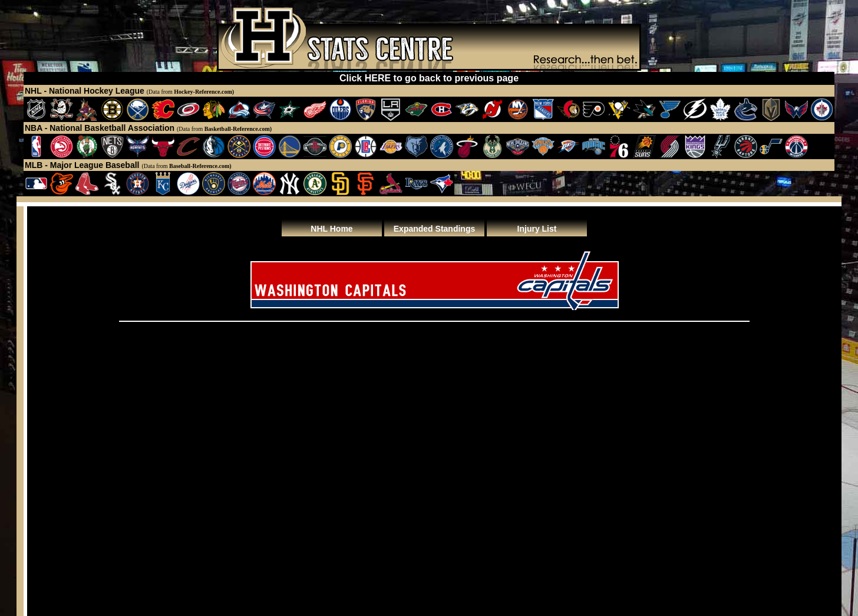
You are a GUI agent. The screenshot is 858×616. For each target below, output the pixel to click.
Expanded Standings (434, 229)
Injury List (537, 229)
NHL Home (331, 229)
